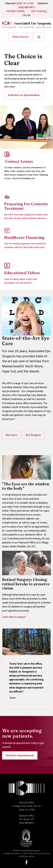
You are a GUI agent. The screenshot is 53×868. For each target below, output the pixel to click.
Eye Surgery (33, 435)
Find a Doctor (21, 37)
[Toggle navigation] (39, 37)
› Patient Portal (15, 11)
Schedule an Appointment (24, 95)
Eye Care (11, 435)
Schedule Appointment (20, 755)
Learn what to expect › (14, 617)
